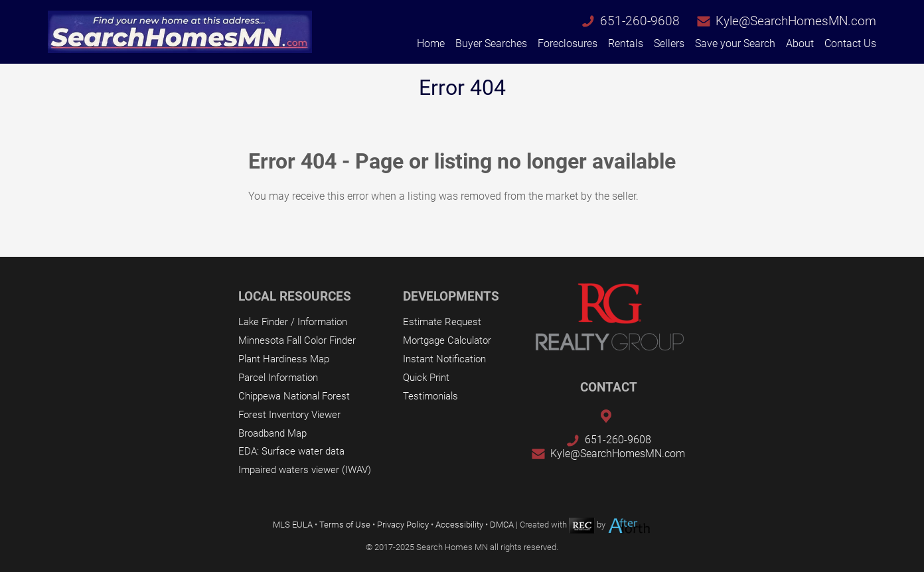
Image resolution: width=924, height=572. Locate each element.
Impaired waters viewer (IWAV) (305, 470)
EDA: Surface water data (291, 451)
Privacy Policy (403, 525)
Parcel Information (278, 378)
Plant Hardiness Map (284, 359)
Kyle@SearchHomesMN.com (796, 21)
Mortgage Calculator (447, 340)
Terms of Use (345, 525)
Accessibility (459, 525)
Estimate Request (442, 322)
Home (431, 43)
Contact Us (850, 43)
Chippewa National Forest (294, 396)
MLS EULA (293, 525)
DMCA (502, 525)
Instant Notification (444, 359)
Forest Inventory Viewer (289, 415)
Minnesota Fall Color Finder (297, 340)
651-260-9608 (640, 21)
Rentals (626, 43)
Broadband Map (272, 433)
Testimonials (430, 396)
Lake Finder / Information (293, 322)
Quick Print (426, 378)
